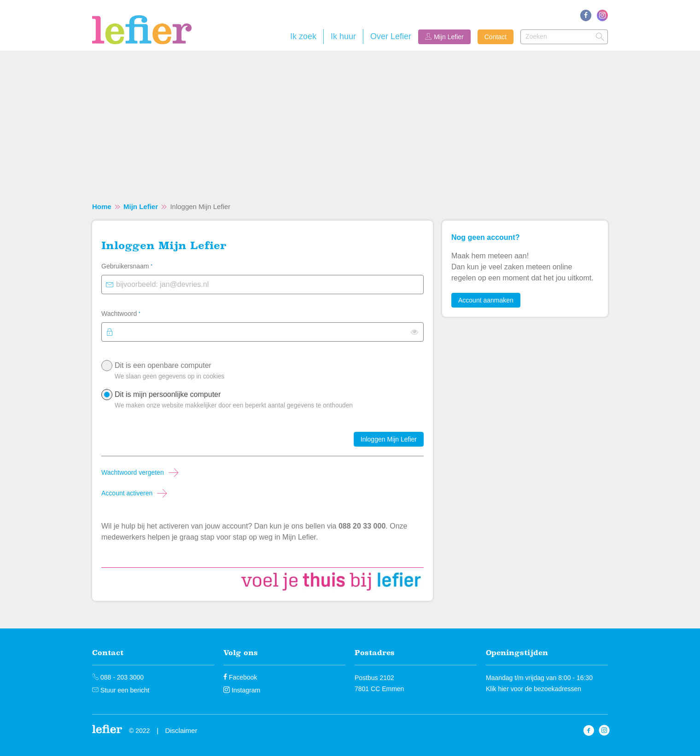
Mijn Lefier (449, 37)
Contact (496, 37)
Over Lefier (391, 36)
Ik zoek (303, 36)
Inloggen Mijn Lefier (389, 439)
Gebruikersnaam (139, 265)
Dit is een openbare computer (267, 373)
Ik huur (343, 36)
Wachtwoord (133, 313)
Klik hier (497, 689)
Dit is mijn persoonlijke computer (267, 402)
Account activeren (127, 493)
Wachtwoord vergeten (133, 472)
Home (102, 206)
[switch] (414, 332)
